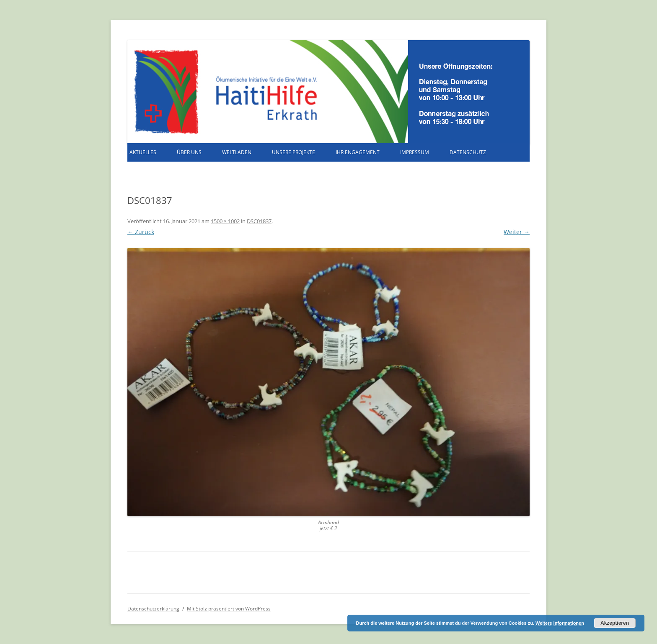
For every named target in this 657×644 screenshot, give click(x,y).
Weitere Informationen (560, 623)
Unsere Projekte (294, 152)
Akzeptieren (615, 623)
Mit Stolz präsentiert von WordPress (229, 609)
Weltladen (237, 152)
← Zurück (141, 232)
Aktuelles (143, 152)
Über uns (189, 152)
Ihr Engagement (358, 152)
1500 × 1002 (225, 221)
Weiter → (517, 232)
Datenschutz (468, 152)
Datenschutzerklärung (153, 609)
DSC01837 (259, 221)
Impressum (415, 152)
